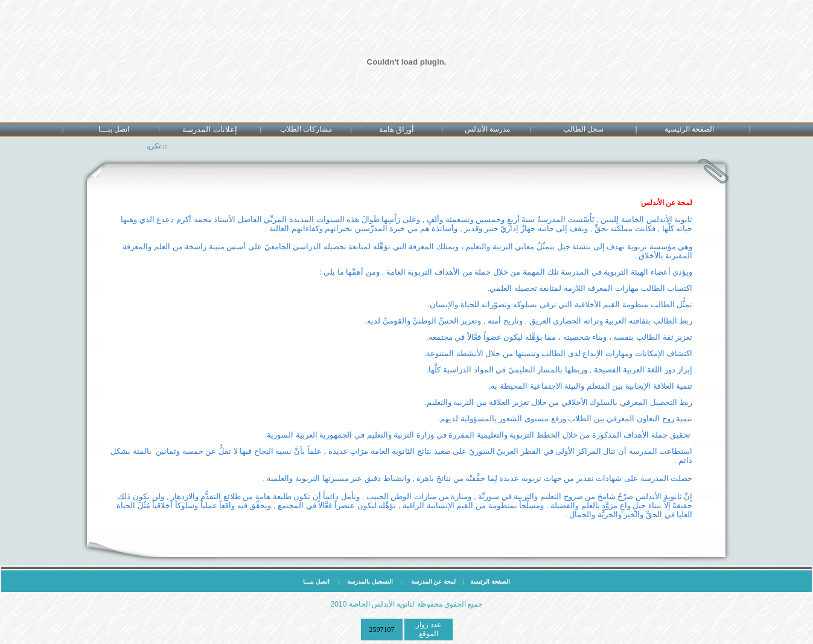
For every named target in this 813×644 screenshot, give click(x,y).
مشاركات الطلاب (306, 129)
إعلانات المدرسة (209, 129)
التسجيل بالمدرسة (370, 582)
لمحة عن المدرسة (435, 582)
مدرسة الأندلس (487, 129)
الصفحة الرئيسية (689, 129)
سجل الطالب (583, 129)
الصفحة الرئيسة (487, 582)
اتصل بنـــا (114, 129)
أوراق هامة (397, 129)
